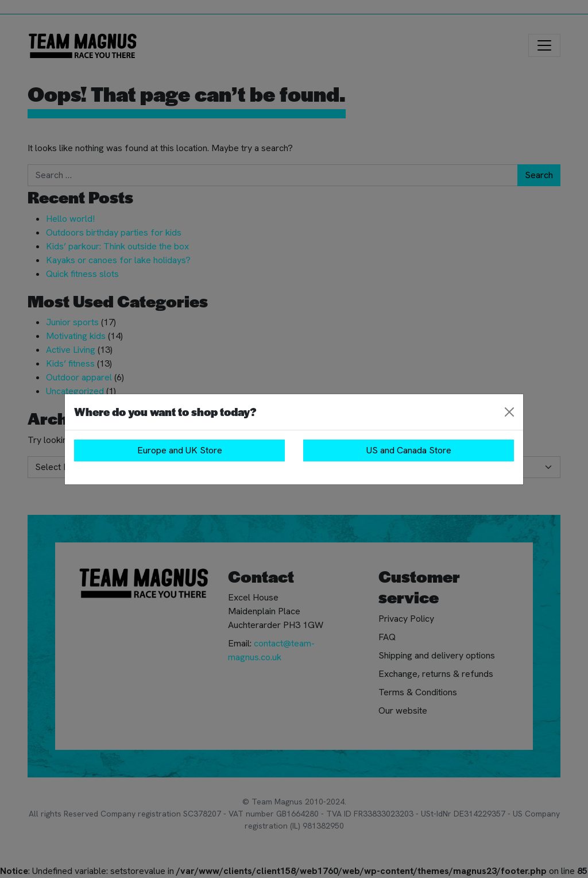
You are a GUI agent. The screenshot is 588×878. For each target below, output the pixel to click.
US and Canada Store (409, 450)
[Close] (509, 412)
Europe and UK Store (180, 450)
